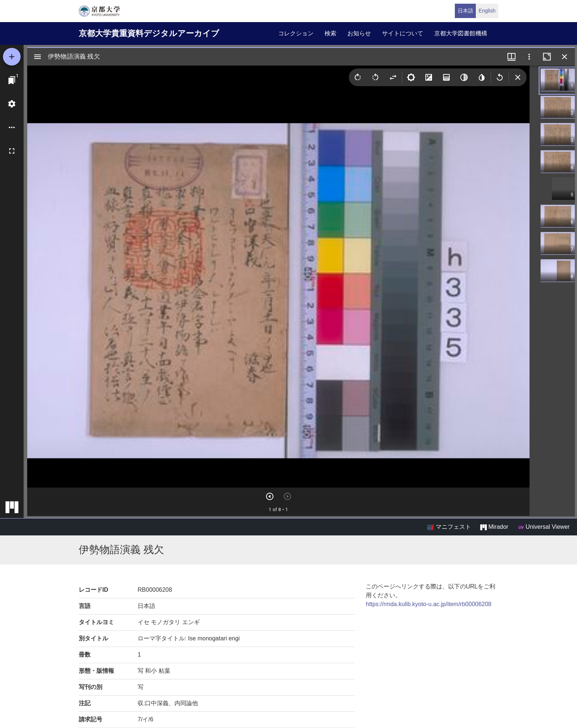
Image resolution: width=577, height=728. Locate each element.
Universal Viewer (544, 527)
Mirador (494, 527)
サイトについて (403, 33)
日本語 (466, 11)
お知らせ (359, 33)
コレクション (296, 33)
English (487, 11)
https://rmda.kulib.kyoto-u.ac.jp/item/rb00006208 (429, 604)
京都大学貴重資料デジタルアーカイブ (149, 33)
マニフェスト (449, 527)
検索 (330, 33)
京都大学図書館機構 (461, 33)
